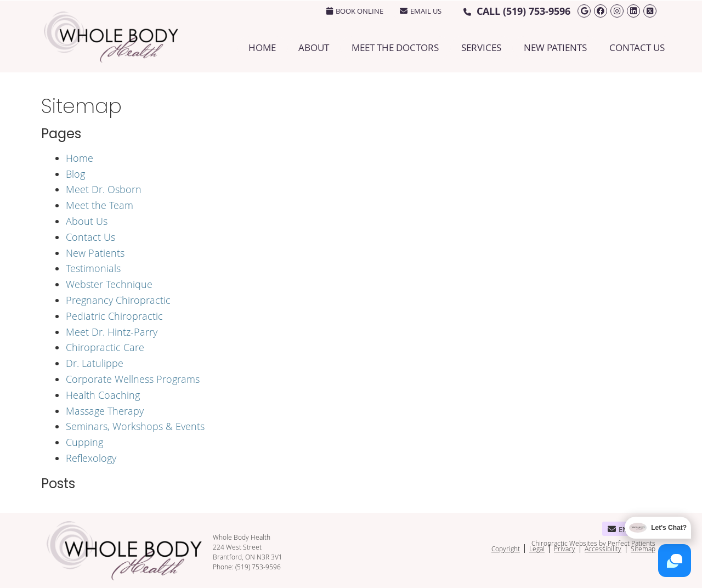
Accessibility (603, 549)
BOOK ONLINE (355, 11)
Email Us (421, 11)
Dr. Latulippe (95, 363)
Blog (75, 174)
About (314, 47)
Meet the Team (100, 205)
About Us (87, 221)
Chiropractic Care (105, 347)
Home (262, 47)
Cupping (84, 442)
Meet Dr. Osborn (104, 189)
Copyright (506, 549)
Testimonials (93, 268)
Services (481, 47)
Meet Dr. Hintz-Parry (112, 332)
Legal (537, 549)
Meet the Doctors (395, 47)
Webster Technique (109, 284)
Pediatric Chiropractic (114, 316)
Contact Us (637, 47)
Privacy (565, 549)
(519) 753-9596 (537, 11)
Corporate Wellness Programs (133, 379)
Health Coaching (103, 395)
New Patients (555, 47)
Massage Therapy (105, 411)
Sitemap (643, 549)
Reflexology (91, 458)
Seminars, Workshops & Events (135, 426)
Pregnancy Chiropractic (118, 300)
